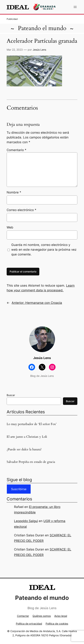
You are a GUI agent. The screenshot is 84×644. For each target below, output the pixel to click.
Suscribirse (19, 489)
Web (10, 227)
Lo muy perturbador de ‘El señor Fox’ (32, 424)
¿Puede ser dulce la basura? (24, 449)
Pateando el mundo (42, 28)
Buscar (11, 395)
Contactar (23, 616)
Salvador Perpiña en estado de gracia (31, 462)
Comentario (17, 150)
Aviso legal (61, 616)
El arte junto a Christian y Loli (27, 437)
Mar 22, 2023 (15, 50)
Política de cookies (57, 624)
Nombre (14, 192)
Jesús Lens (39, 50)
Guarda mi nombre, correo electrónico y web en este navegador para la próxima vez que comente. (44, 250)
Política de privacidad (29, 624)
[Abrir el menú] (75, 7)
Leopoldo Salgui (26, 521)
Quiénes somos (42, 616)
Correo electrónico (22, 210)
